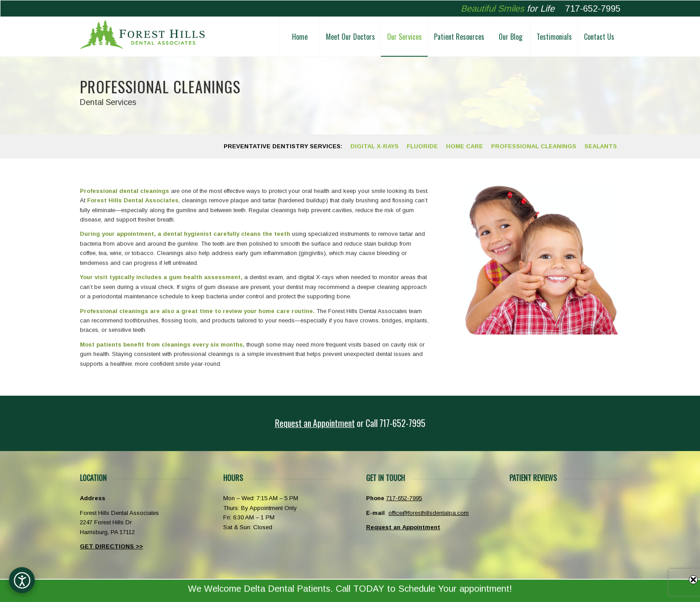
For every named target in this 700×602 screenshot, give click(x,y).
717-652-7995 (593, 8)
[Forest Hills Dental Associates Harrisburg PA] (142, 37)
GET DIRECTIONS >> (111, 546)
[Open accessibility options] (22, 580)
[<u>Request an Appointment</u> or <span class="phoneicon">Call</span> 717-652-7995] (350, 423)
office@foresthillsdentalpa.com (429, 513)
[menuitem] (300, 37)
